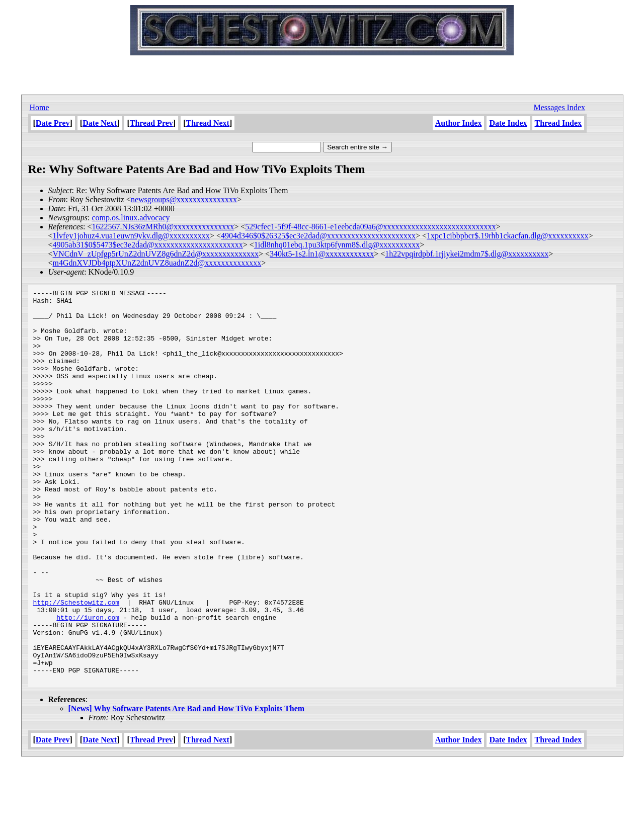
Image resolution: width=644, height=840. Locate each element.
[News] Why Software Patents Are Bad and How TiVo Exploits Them (187, 787)
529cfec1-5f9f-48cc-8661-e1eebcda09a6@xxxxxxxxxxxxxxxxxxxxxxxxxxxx (370, 227)
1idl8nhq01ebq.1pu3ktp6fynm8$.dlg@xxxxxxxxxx (337, 245)
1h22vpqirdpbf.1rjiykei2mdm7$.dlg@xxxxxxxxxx (467, 254)
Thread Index (558, 123)
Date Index (508, 123)
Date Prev (53, 123)
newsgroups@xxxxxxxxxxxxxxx (184, 199)
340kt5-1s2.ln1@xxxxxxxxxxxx (322, 254)
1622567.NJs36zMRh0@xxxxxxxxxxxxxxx (163, 227)
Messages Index (559, 107)
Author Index (459, 123)
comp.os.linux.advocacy (131, 218)
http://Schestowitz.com (76, 665)
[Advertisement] (322, 70)
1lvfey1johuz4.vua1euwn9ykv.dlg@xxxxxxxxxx (131, 236)
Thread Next (208, 123)
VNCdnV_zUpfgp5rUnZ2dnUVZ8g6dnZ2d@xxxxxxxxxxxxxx (156, 254)
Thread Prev (151, 123)
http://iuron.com (88, 684)
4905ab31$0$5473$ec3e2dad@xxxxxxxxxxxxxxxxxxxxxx (148, 245)
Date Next (100, 123)
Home (39, 107)
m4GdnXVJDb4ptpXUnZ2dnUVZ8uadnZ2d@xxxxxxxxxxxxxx (157, 263)
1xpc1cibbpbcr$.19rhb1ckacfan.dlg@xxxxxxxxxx (507, 236)
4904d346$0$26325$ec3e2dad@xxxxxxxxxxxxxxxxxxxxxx (318, 236)
